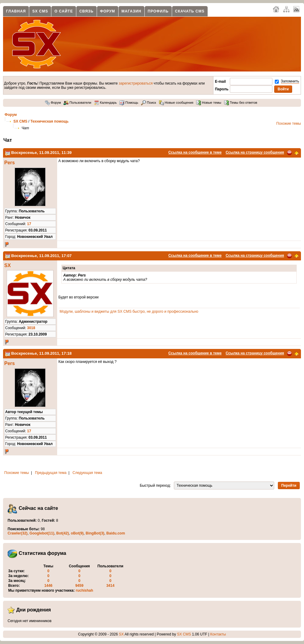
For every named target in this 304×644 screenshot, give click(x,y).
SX (7, 265)
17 (29, 224)
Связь (86, 11)
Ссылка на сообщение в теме (195, 152)
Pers (10, 163)
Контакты (218, 634)
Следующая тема (87, 473)
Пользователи (77, 103)
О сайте (64, 11)
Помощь (129, 103)
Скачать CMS (190, 11)
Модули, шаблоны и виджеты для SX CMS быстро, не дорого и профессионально (129, 312)
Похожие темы (289, 124)
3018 (31, 328)
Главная (16, 11)
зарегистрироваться (136, 83)
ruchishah (84, 590)
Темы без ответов (241, 103)
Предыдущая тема (51, 473)
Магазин (131, 11)
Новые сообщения (176, 103)
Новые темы (209, 103)
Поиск (149, 103)
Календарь (105, 103)
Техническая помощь (50, 121)
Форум (108, 11)
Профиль (158, 11)
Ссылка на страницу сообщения (255, 152)
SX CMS (40, 11)
